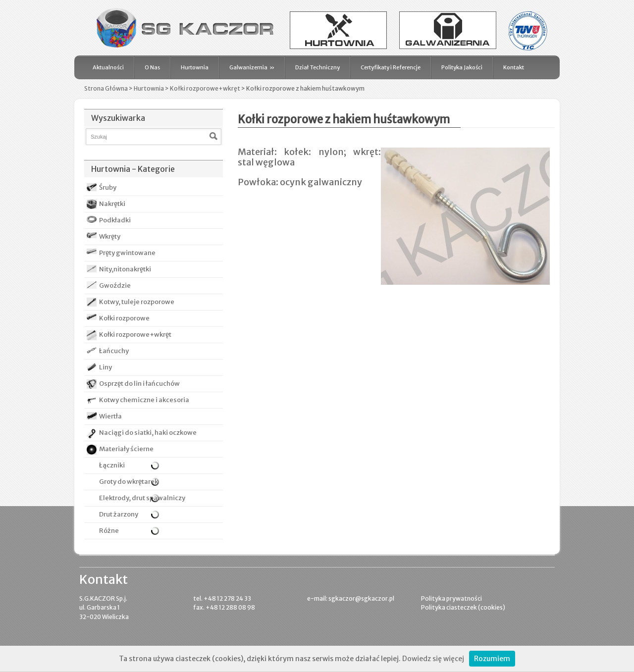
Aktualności (108, 67)
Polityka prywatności (451, 598)
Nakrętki (112, 204)
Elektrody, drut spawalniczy (136, 498)
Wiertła (110, 416)
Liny (106, 367)
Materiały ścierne (126, 449)
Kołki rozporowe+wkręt (205, 88)
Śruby (108, 187)
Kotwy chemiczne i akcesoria (144, 400)
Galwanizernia (252, 67)
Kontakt (514, 67)
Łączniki (106, 465)
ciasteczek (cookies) (476, 607)
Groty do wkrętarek (122, 482)
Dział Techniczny (317, 67)
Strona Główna (106, 88)
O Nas (152, 67)
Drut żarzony (112, 515)
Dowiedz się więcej (433, 659)
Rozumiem (492, 659)
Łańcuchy (114, 351)
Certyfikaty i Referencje (391, 67)
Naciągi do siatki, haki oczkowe (148, 433)
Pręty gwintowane (127, 253)
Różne (103, 531)
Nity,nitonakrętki (125, 269)
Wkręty (110, 236)
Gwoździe (115, 285)
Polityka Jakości (462, 67)
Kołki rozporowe (124, 318)
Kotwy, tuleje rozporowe (137, 302)
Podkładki (115, 220)
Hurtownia (195, 67)
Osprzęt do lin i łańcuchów (139, 384)
